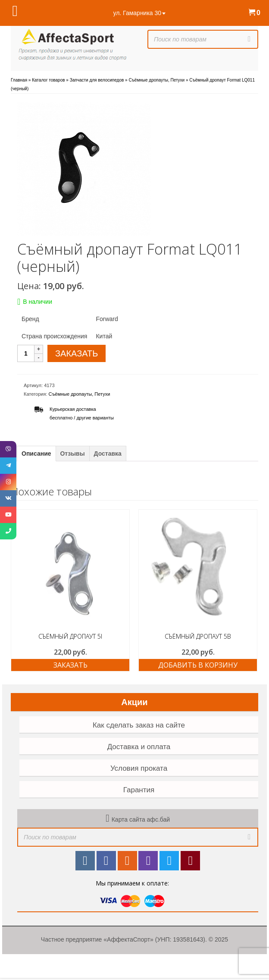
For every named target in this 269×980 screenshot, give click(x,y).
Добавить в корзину (198, 665)
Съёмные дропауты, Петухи (80, 394)
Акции (134, 702)
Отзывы (72, 454)
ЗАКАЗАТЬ (77, 353)
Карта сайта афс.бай (141, 819)
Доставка (108, 454)
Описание (36, 454)
